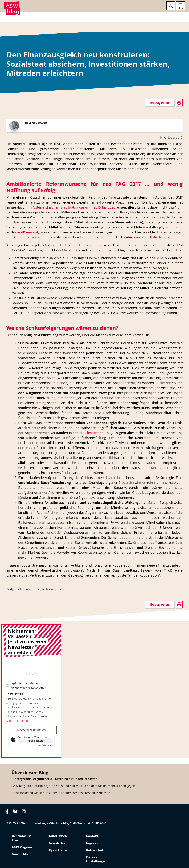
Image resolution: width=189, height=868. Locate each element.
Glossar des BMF (98, 433)
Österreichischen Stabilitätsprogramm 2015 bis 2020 (74, 208)
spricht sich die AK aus (151, 238)
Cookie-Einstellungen (96, 860)
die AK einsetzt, (27, 233)
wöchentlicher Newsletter (28, 688)
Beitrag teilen (160, 103)
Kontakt (92, 836)
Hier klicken (35, 741)
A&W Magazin (22, 848)
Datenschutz (95, 850)
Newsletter (57, 843)
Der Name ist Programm (21, 838)
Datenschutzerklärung (19, 721)
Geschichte (20, 855)
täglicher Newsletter (25, 684)
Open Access (58, 850)
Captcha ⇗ (45, 745)
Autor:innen (58, 836)
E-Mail (32, 675)
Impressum (94, 843)
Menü (181, 8)
